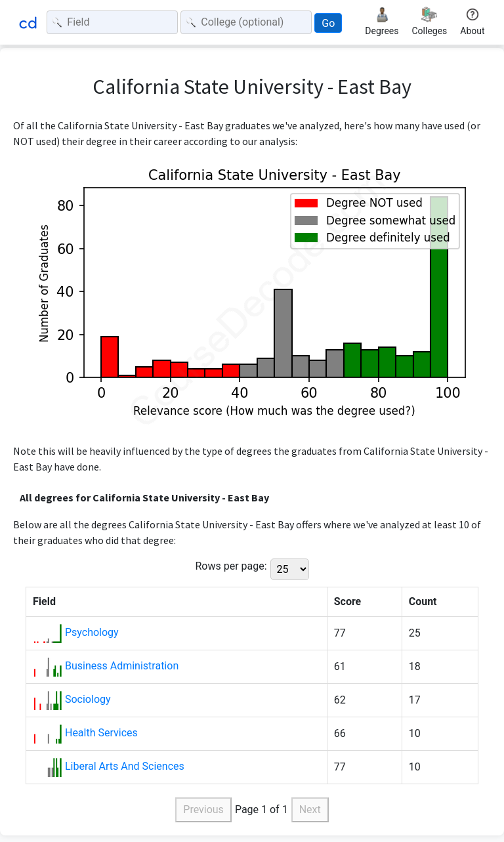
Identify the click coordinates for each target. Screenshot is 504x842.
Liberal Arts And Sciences (125, 766)
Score (348, 601)
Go (328, 23)
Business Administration (122, 666)
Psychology (92, 632)
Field (44, 601)
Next (310, 810)
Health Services (101, 733)
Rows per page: (231, 566)
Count (423, 601)
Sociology (88, 699)
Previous (203, 810)
